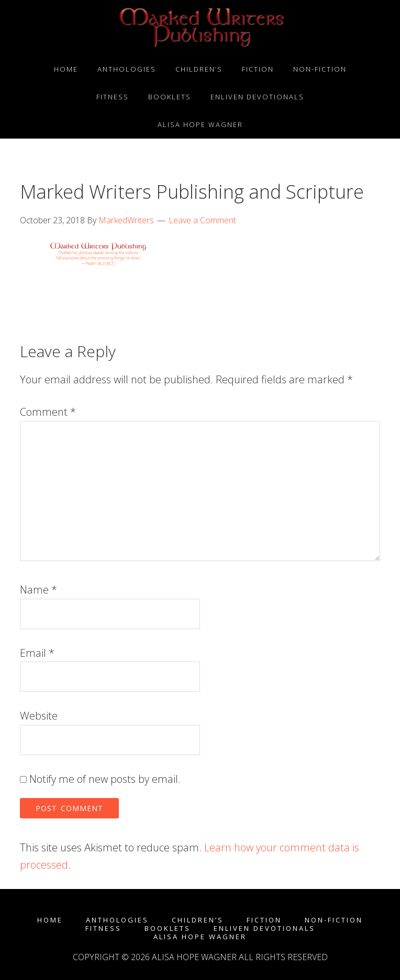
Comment (48, 412)
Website (39, 716)
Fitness (103, 928)
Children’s (198, 920)
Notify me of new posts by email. (105, 779)
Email (37, 653)
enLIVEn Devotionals (264, 928)
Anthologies (117, 920)
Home (50, 920)
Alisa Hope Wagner (200, 937)
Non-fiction (334, 920)
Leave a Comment (202, 220)
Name (38, 590)
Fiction (264, 920)
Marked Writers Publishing (200, 28)
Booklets (168, 928)
